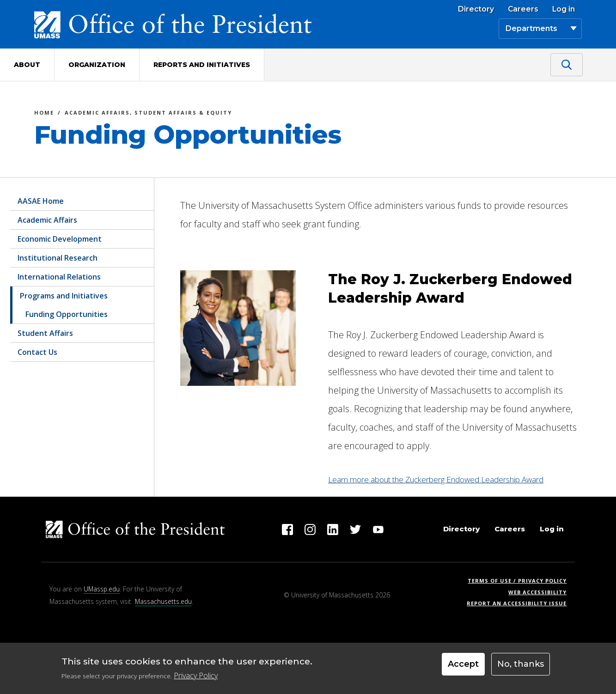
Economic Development (60, 239)
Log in (564, 9)
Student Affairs (45, 333)
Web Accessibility (537, 592)
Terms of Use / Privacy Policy (520, 581)
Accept (463, 664)
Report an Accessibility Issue (520, 603)
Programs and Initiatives (64, 296)
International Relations (59, 277)
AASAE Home (41, 201)
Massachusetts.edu (163, 601)
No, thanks (521, 664)
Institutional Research (58, 258)
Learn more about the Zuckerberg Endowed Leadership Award (436, 479)
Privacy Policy (196, 676)
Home (44, 114)
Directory (476, 9)
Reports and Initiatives (202, 65)
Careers (523, 9)
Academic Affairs (47, 220)
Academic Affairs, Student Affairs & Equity (148, 114)
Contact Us (37, 352)
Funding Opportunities (67, 314)
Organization (97, 65)
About (27, 65)
